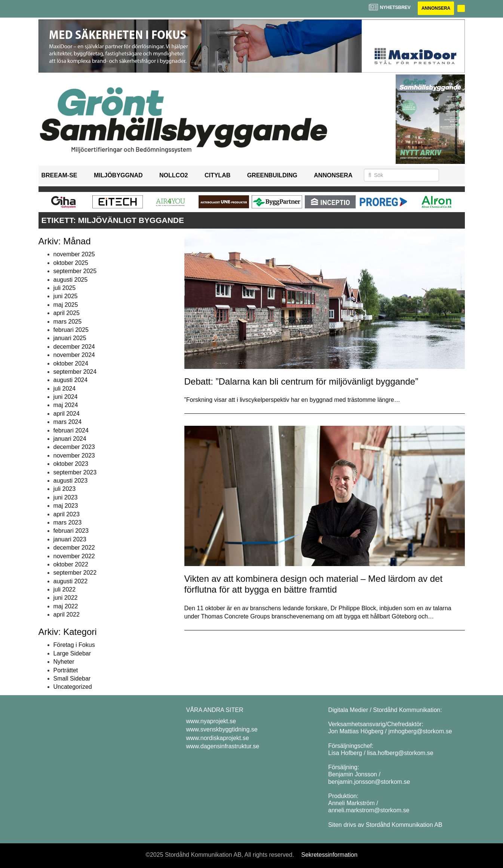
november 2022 (74, 556)
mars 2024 (68, 422)
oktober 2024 (71, 363)
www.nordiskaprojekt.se (218, 738)
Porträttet (66, 670)
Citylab (217, 175)
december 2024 (74, 347)
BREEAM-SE (59, 175)
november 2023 (74, 456)
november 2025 (74, 254)
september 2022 (75, 573)
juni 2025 (66, 296)
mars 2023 (68, 522)
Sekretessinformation (329, 855)
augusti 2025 (71, 280)
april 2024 (67, 414)
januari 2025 (70, 338)
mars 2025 (68, 322)
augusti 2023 (71, 481)
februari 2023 (71, 531)
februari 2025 (71, 330)
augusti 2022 (71, 581)
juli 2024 (65, 389)
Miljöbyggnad (118, 175)
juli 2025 (65, 288)
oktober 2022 (71, 564)
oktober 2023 (71, 464)
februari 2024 (71, 430)
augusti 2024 (71, 380)
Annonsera (436, 8)
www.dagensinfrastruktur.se (223, 746)
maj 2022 (66, 606)
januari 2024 (70, 439)
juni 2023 (66, 497)
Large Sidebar (72, 653)
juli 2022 (65, 589)
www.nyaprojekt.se (211, 721)
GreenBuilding (272, 175)
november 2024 (74, 355)
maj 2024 (66, 405)
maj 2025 (66, 305)
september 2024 (75, 372)
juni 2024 (66, 397)
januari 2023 (70, 539)
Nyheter (64, 662)
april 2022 (67, 615)
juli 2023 (65, 489)
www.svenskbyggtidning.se (222, 729)
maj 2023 (66, 506)
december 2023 (74, 447)
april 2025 (67, 313)
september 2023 (75, 472)
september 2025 (75, 271)
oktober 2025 (71, 263)
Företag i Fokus (74, 645)
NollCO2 (174, 175)
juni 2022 (66, 598)
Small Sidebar (72, 678)
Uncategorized (73, 687)
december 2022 (74, 548)
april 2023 (67, 514)
